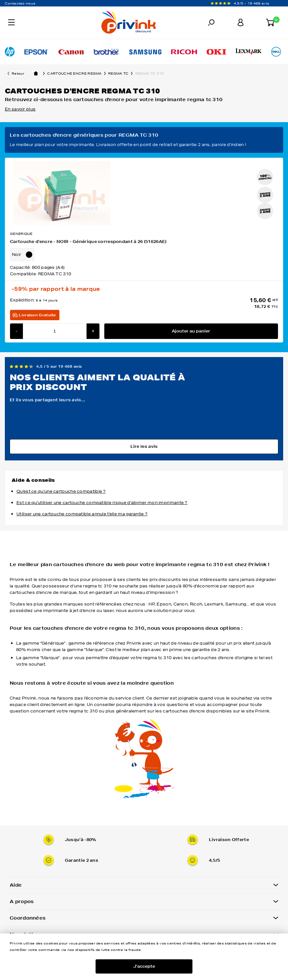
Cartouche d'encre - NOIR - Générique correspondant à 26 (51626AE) (88, 242)
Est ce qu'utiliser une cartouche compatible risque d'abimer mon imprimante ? (102, 503)
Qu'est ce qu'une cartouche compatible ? (61, 491)
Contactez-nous (20, 3)
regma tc (122, 73)
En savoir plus (20, 109)
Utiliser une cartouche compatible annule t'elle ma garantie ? (82, 514)
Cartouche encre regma (78, 73)
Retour (18, 73)
